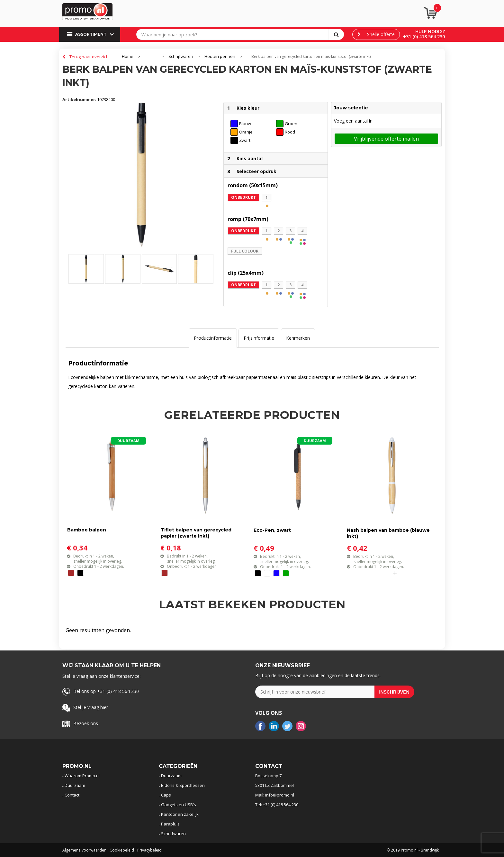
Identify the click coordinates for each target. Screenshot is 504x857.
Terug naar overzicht (90, 57)
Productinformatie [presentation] (213, 338)
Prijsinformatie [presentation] (259, 338)
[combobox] (234, 34)
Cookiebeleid (122, 850)
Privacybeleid (149, 850)
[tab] (213, 338)
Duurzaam (75, 785)
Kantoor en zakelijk (180, 814)
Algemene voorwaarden (84, 850)
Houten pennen (220, 56)
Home (128, 56)
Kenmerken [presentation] (298, 338)
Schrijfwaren (181, 56)
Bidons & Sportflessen (183, 785)
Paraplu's (170, 824)
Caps (166, 795)
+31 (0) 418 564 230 (424, 37)
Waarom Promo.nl (82, 776)
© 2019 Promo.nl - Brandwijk (413, 850)
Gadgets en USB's (179, 805)
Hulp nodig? (430, 31)
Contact (72, 795)
